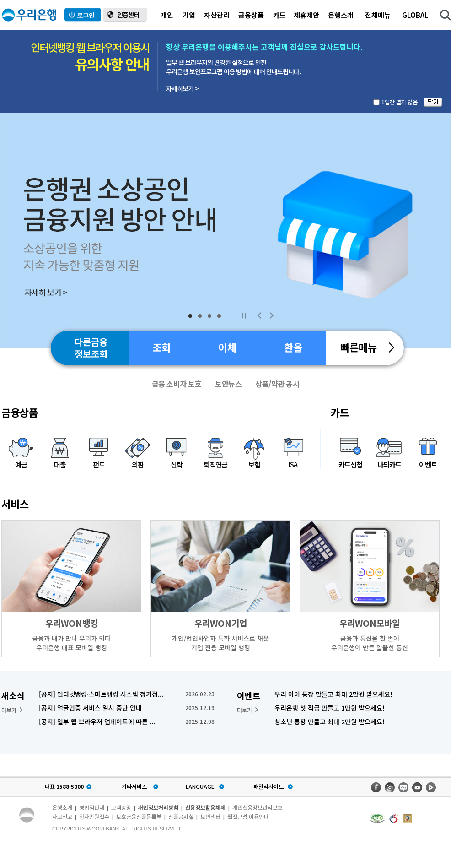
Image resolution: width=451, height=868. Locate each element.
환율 (293, 347)
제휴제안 (306, 15)
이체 (227, 347)
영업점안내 (92, 807)
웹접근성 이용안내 (248, 816)
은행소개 (341, 15)
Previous (259, 315)
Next (272, 315)
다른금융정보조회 (91, 348)
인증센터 (128, 15)
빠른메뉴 (367, 347)
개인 (167, 15)
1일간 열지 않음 (400, 102)
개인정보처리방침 (158, 807)
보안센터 (210, 816)
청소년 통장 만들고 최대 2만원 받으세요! (330, 722)
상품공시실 (181, 816)
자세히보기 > (182, 88)
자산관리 (217, 15)
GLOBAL (415, 15)
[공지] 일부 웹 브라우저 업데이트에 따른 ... (97, 722)
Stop (244, 315)
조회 (161, 347)
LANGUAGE (200, 787)
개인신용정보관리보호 (258, 807)
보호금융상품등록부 (139, 816)
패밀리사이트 (268, 787)
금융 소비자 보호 (177, 384)
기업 (189, 15)
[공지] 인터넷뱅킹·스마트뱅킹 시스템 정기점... (101, 694)
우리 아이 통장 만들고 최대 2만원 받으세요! (333, 694)
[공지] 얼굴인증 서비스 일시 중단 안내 (90, 708)
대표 (64, 787)
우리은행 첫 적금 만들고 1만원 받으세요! (330, 708)
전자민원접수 (94, 816)
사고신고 (62, 816)
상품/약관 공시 (277, 384)
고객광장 (121, 807)
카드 (279, 15)
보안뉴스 (228, 384)
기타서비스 (134, 787)
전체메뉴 (378, 15)
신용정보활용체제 (205, 807)
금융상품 (251, 15)
